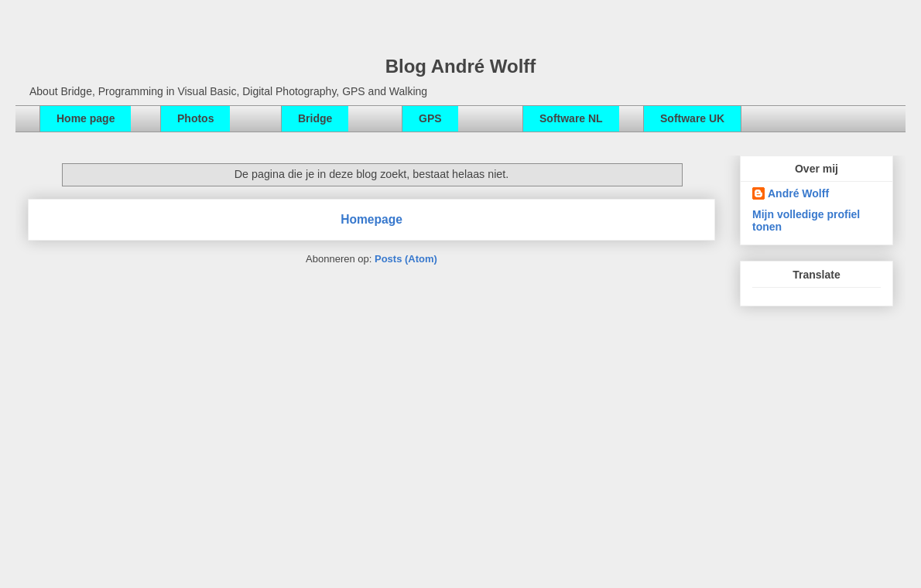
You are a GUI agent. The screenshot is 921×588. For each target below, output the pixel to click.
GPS (430, 118)
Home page (86, 118)
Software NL (571, 118)
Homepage (371, 219)
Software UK (692, 118)
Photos (195, 118)
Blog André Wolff (461, 66)
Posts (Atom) (406, 259)
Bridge (315, 118)
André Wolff (798, 193)
